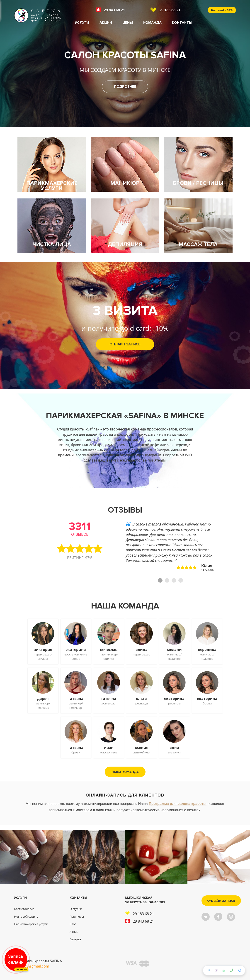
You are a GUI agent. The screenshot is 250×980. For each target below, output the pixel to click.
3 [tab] (174, 580)
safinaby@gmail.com (32, 966)
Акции (106, 23)
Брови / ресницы (198, 183)
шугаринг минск (170, 440)
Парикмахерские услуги (52, 186)
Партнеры (77, 916)
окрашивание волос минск (130, 440)
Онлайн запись (125, 344)
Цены (128, 23)
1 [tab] (160, 580)
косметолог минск (76, 445)
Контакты (182, 23)
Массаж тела (198, 245)
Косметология (24, 909)
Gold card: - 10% (222, 10)
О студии (76, 909)
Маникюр (125, 183)
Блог (73, 924)
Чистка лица (52, 245)
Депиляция (125, 245)
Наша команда (125, 772)
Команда (152, 23)
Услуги (82, 23)
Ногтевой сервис (26, 916)
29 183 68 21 (165, 10)
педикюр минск (91, 440)
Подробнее (125, 87)
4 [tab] (181, 580)
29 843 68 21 (110, 10)
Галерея (75, 939)
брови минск (105, 445)
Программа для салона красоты (177, 803)
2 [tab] (167, 580)
